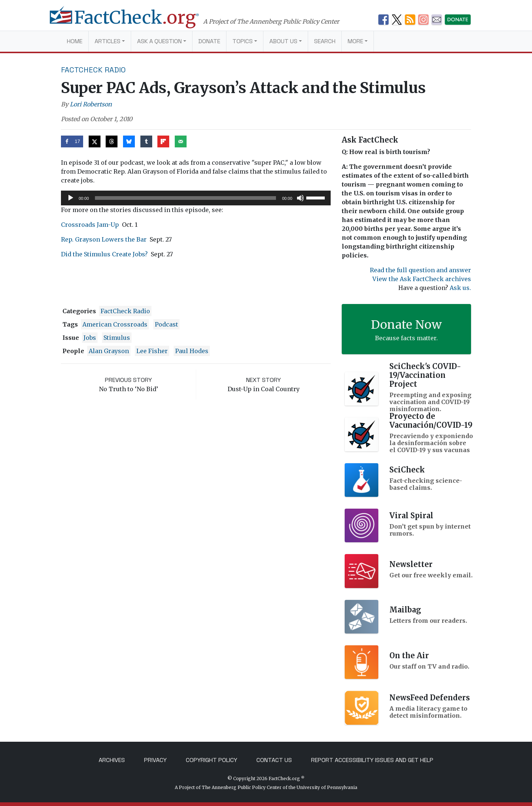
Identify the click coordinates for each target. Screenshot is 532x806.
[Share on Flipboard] (163, 141)
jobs (90, 338)
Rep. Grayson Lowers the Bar (104, 239)
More (355, 41)
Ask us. (460, 288)
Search (325, 41)
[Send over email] (181, 141)
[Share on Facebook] (72, 141)
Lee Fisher (152, 351)
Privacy (155, 760)
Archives (112, 760)
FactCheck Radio (93, 70)
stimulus (117, 338)
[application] (196, 198)
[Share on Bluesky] (129, 141)
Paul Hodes (192, 351)
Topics (243, 41)
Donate (209, 41)
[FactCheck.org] (132, 21)
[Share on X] (95, 141)
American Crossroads (115, 324)
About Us (283, 41)
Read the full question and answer (420, 270)
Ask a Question (159, 41)
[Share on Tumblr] (146, 141)
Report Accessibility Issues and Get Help (372, 760)
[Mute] (300, 198)
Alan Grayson (109, 351)
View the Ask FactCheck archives (422, 279)
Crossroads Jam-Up (90, 225)
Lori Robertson (91, 104)
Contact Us (274, 760)
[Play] (71, 198)
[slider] (186, 198)
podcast (166, 324)
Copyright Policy (212, 760)
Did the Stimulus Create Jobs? (104, 254)
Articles (108, 41)
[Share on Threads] (112, 141)
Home (75, 41)
